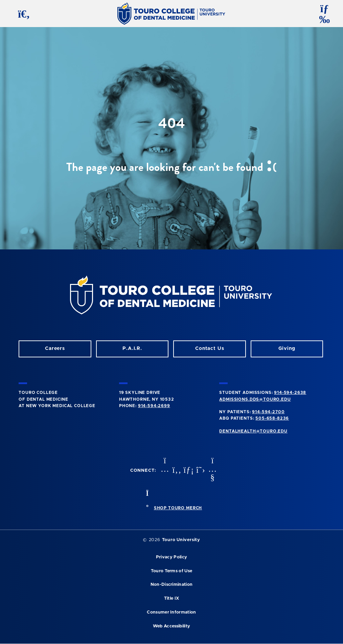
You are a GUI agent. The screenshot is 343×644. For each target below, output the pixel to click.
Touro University (181, 540)
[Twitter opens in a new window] (200, 471)
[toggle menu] (322, 14)
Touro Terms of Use (172, 571)
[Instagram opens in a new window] (164, 471)
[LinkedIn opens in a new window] (188, 471)
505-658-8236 (272, 418)
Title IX (172, 598)
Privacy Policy (171, 557)
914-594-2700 (268, 412)
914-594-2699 (154, 406)
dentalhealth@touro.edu (253, 431)
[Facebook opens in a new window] (176, 471)
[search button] (21, 14)
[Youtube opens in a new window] (212, 471)
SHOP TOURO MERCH (178, 508)
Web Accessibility (171, 626)
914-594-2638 (290, 393)
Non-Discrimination (172, 585)
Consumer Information (171, 612)
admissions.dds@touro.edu (255, 399)
